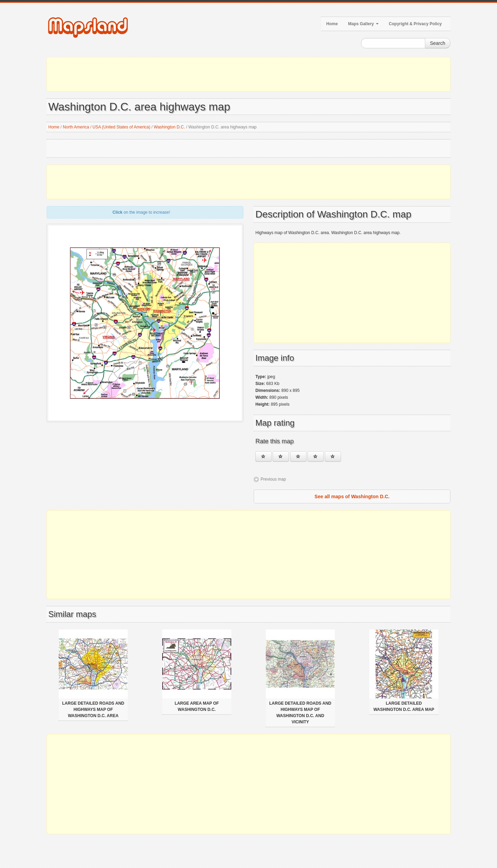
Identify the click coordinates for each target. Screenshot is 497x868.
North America (76, 127)
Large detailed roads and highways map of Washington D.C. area (93, 710)
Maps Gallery (363, 24)
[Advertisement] (248, 74)
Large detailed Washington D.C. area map (404, 706)
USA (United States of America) (121, 127)
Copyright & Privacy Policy (415, 24)
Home (332, 24)
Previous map (273, 479)
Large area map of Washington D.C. (197, 706)
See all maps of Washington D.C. (352, 496)
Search (438, 43)
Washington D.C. (169, 127)
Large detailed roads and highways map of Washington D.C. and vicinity (300, 713)
